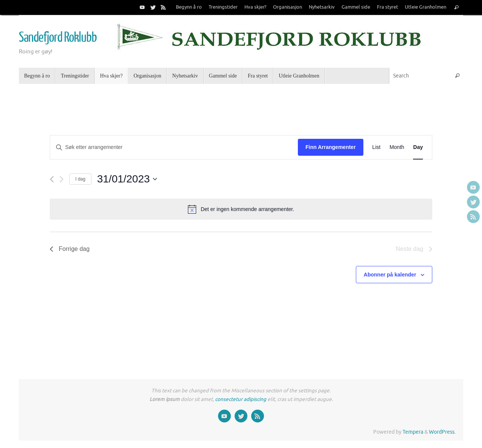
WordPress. (442, 432)
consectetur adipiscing (241, 399)
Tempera (413, 432)
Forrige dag (70, 249)
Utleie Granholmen (426, 7)
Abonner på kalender (390, 275)
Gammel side (356, 7)
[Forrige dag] (52, 179)
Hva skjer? (255, 7)
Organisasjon (288, 7)
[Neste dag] (62, 179)
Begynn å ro (189, 7)
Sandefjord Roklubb (58, 38)
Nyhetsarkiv (322, 7)
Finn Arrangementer (330, 147)
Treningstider (223, 7)
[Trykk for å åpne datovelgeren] (127, 179)
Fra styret (387, 7)
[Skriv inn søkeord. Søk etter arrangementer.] (174, 147)
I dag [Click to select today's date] (80, 179)
